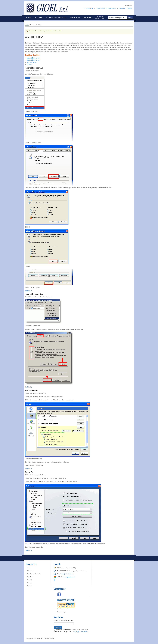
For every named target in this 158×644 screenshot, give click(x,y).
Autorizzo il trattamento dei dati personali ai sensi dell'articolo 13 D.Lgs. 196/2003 (71, 631)
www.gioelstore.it (69, 577)
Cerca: (109, 18)
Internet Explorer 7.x (33, 58)
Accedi (130, 8)
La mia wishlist (100, 8)
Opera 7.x (30, 64)
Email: (59, 574)
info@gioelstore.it (67, 574)
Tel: (58, 571)
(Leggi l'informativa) (82, 632)
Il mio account (89, 8)
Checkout (122, 8)
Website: (60, 577)
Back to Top (29, 291)
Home (27, 25)
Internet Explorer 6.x (33, 60)
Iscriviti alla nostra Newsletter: (64, 621)
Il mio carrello (112, 8)
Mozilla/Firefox (32, 62)
